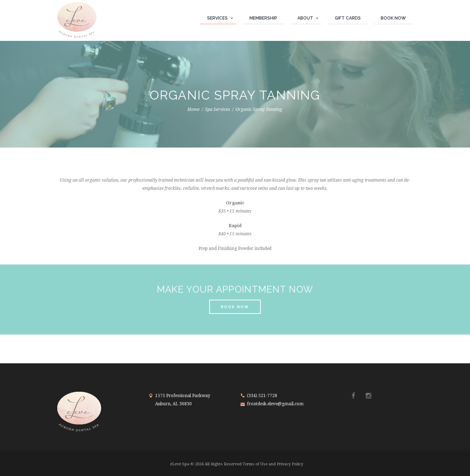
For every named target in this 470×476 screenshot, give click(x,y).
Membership (263, 18)
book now (235, 307)
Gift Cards (348, 18)
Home (194, 109)
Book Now (393, 18)
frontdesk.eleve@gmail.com (275, 404)
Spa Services (218, 109)
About (305, 18)
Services (217, 18)
